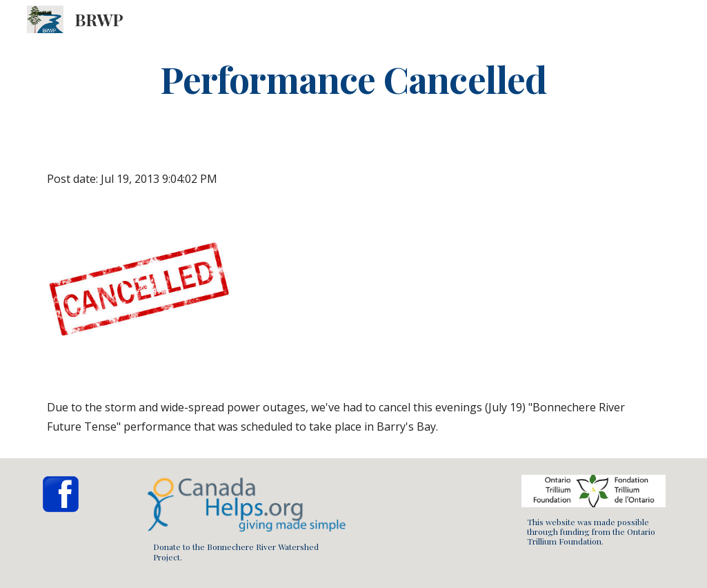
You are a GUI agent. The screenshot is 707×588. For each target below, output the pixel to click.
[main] (354, 78)
